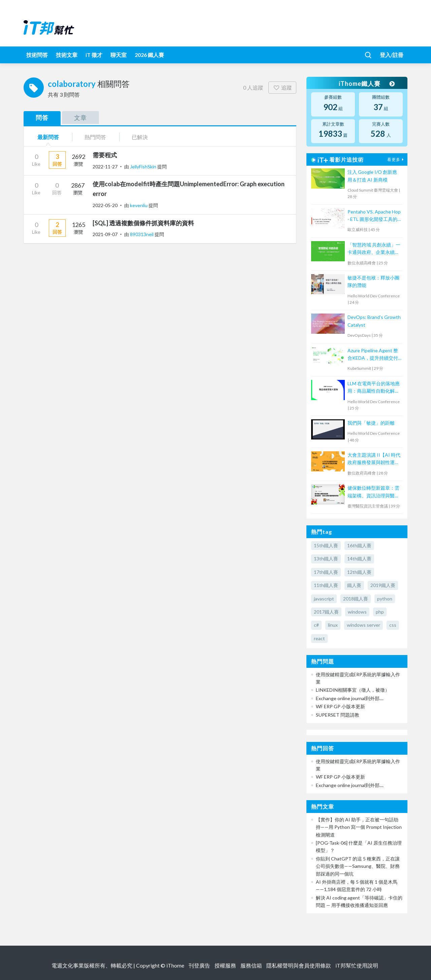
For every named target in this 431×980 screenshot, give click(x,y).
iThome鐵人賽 (366, 84)
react (319, 638)
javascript (324, 599)
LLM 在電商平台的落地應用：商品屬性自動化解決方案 (374, 388)
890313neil (142, 234)
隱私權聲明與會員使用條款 (299, 965)
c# (316, 625)
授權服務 (225, 965)
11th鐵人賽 (326, 585)
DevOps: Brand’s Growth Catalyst (374, 321)
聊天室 (119, 55)
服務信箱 (251, 965)
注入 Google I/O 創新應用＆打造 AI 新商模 (372, 176)
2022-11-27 (105, 167)
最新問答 (48, 137)
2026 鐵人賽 (149, 55)
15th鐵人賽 (326, 545)
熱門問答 (95, 137)
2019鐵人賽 (383, 585)
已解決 (140, 137)
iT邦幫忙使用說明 (357, 965)
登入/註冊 (392, 55)
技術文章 (67, 55)
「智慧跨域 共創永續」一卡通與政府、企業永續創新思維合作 (374, 249)
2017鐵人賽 (326, 612)
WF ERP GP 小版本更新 (340, 706)
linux (333, 625)
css (393, 625)
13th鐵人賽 (326, 559)
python (385, 599)
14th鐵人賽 (359, 559)
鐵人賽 (354, 585)
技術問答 (37, 55)
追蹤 (282, 87)
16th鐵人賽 (359, 545)
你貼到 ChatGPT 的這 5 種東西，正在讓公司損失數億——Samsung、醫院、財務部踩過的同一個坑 (358, 866)
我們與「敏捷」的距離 (371, 423)
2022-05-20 (105, 205)
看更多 (396, 159)
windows (357, 612)
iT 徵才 (94, 55)
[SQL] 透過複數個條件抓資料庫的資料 (143, 223)
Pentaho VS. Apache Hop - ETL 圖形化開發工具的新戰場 (374, 216)
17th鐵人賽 (326, 572)
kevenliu (139, 205)
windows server (363, 625)
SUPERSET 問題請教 (338, 715)
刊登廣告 (199, 965)
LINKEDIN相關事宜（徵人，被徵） (353, 690)
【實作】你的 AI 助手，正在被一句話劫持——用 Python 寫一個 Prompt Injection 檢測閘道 (359, 827)
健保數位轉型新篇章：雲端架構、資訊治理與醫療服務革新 (373, 492)
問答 (42, 118)
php (380, 612)
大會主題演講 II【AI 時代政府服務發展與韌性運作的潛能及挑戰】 (374, 459)
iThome (175, 965)
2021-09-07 (105, 234)
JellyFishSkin (144, 167)
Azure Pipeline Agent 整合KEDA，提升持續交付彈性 (373, 355)
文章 (80, 118)
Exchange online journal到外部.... (350, 698)
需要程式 (105, 155)
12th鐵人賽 (359, 572)
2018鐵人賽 (356, 599)
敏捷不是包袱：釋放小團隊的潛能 (373, 281)
